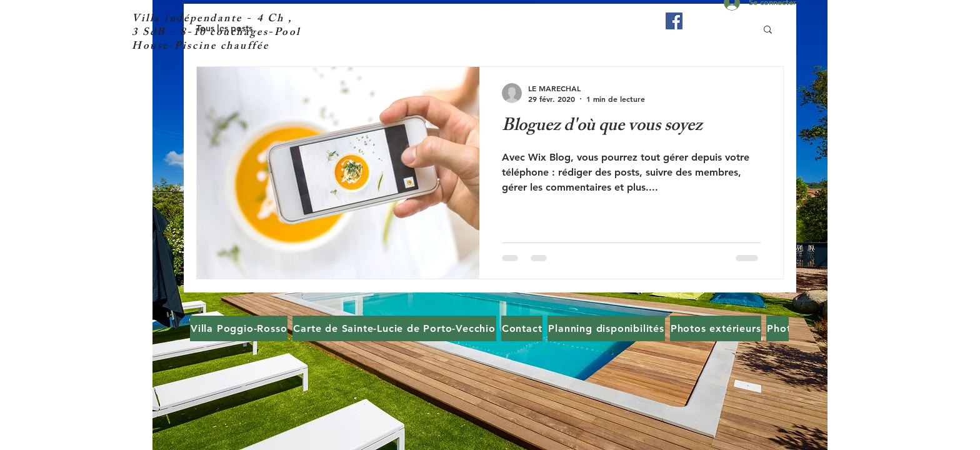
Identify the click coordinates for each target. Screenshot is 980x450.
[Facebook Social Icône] (674, 21)
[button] (768, 30)
